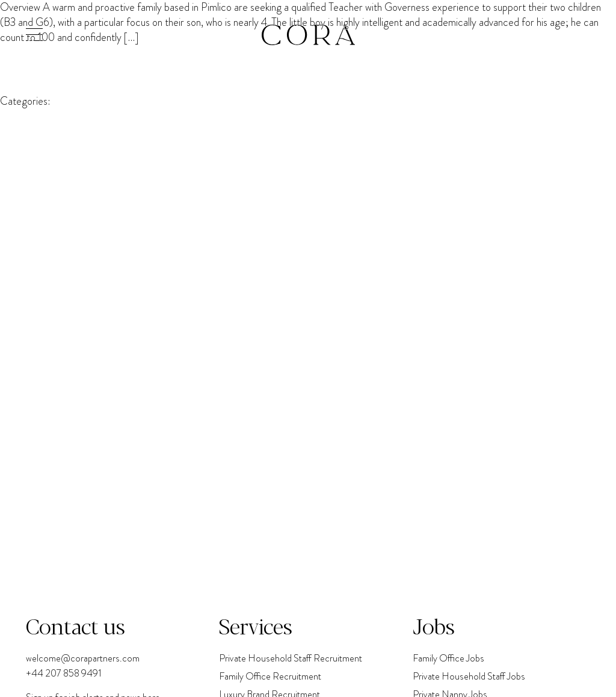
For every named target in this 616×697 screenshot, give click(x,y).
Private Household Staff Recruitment (291, 658)
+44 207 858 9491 (64, 673)
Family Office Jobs (448, 658)
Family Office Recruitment (270, 676)
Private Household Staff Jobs (469, 676)
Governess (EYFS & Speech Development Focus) (246, 37)
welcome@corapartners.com (83, 658)
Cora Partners (30, 76)
